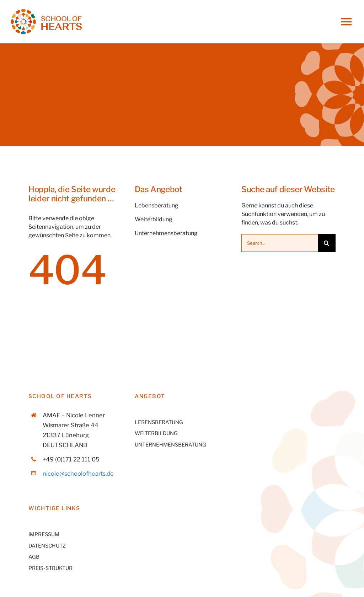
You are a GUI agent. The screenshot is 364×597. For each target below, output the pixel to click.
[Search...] (280, 243)
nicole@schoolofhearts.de (78, 474)
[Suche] (327, 243)
